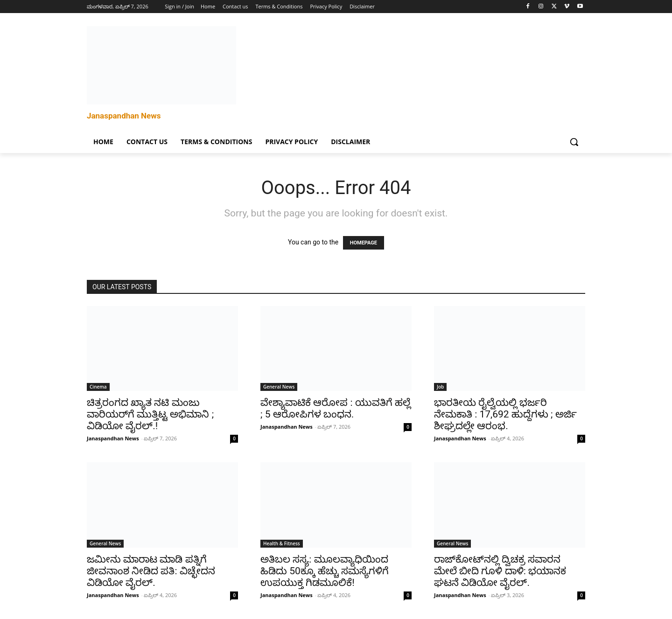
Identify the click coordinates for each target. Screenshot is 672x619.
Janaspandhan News (113, 438)
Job (440, 387)
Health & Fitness (282, 543)
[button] (574, 142)
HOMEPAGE (364, 243)
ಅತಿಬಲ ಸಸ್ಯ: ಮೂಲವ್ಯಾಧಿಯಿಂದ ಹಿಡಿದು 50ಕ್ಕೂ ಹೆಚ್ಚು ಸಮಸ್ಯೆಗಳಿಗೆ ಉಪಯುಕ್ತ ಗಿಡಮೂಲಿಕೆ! (325, 571)
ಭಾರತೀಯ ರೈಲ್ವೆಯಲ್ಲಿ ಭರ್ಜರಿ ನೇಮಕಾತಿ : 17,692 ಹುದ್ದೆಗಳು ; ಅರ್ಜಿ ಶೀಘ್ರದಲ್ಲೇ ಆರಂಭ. (505, 414)
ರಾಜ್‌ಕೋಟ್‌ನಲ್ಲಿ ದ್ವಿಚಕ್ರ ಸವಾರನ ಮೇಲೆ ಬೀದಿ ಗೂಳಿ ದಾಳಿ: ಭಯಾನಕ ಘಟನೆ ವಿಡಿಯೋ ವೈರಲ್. (500, 571)
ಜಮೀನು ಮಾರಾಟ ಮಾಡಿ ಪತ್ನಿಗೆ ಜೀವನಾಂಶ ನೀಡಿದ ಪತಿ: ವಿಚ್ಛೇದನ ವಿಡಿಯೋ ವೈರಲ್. (151, 571)
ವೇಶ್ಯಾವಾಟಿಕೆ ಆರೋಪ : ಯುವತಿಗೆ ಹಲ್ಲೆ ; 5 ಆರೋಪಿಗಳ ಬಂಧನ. (336, 408)
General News (279, 387)
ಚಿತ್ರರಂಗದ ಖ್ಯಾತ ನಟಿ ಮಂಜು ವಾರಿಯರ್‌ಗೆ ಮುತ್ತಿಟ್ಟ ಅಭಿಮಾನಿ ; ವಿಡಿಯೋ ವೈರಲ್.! (150, 414)
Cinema (98, 387)
